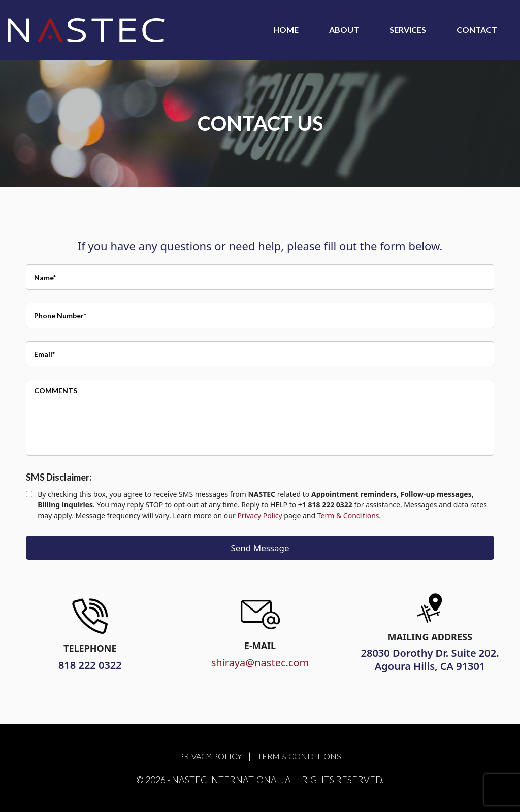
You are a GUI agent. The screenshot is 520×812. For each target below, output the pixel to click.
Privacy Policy (259, 515)
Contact (477, 30)
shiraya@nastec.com (260, 663)
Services (408, 30)
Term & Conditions (348, 515)
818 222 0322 (90, 665)
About (344, 30)
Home (286, 30)
